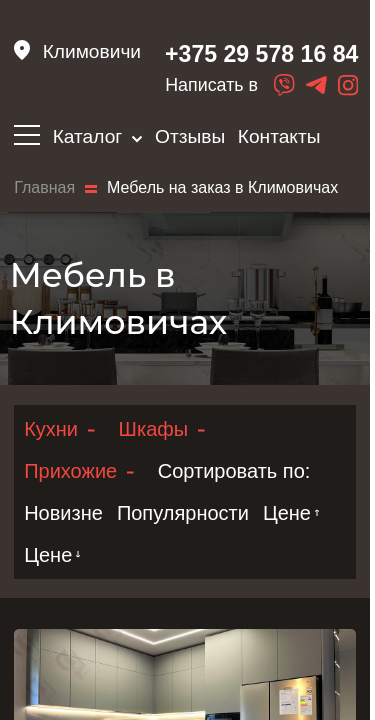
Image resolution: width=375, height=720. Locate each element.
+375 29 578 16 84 (258, 54)
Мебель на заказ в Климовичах (222, 189)
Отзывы (190, 136)
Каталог (98, 136)
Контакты (279, 136)
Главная (44, 189)
